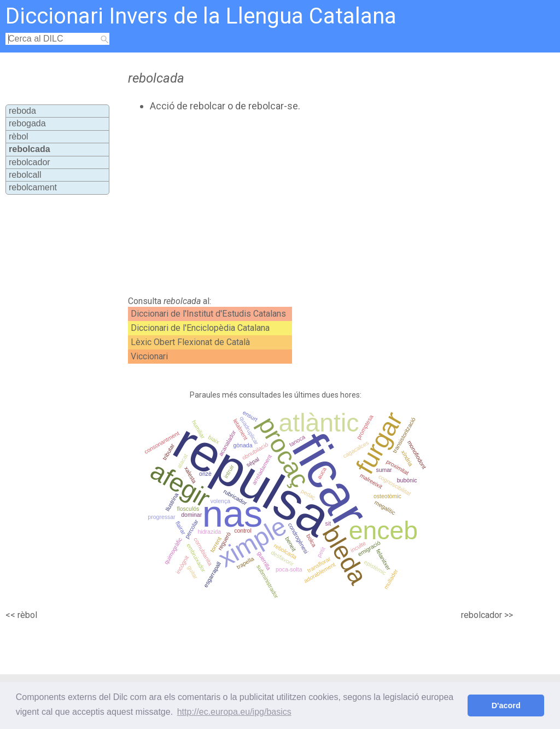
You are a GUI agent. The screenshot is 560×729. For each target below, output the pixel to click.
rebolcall (25, 175)
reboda (22, 111)
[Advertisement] (311, 204)
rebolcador (30, 162)
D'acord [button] (506, 705)
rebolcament (33, 187)
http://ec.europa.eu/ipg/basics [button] (234, 712)
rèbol (19, 136)
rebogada (27, 123)
